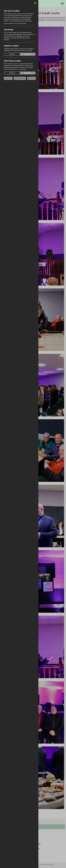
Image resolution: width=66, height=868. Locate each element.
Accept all (8, 78)
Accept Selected (20, 78)
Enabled (12, 54)
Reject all (31, 78)
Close (35, 2)
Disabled (27, 54)
